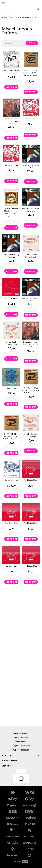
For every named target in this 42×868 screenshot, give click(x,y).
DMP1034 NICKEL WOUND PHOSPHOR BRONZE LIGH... (31, 390)
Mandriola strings (11, 298)
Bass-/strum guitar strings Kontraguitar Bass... (11, 121)
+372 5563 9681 (23, 750)
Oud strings (11, 388)
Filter (32, 43)
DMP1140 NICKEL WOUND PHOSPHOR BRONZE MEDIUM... (11, 436)
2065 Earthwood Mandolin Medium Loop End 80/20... (11, 211)
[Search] (21, 9)
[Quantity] (11, 82)
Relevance (9, 43)
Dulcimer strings (31, 119)
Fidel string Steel (31, 480)
